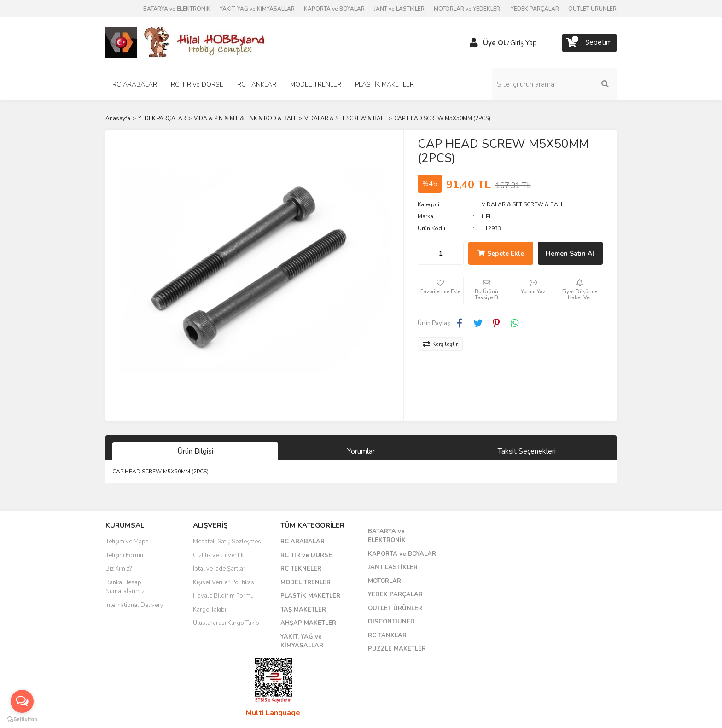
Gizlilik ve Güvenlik (218, 555)
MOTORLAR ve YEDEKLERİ (468, 9)
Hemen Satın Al (570, 253)
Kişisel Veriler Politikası (224, 582)
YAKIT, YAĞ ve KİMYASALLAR (257, 9)
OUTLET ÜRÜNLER (592, 9)
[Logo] (186, 42)
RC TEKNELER (301, 569)
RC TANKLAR (387, 635)
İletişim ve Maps (127, 542)
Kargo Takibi (210, 610)
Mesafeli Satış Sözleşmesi (228, 542)
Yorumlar (361, 451)
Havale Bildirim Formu (223, 596)
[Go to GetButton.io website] (22, 719)
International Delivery (134, 605)
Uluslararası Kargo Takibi (227, 623)
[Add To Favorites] (441, 291)
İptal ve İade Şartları (220, 569)
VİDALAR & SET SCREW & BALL (523, 204)
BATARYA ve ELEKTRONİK (177, 9)
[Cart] (589, 43)
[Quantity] (441, 253)
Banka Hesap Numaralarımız (125, 587)
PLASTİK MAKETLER (310, 596)
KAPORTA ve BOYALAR (334, 9)
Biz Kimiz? (119, 569)
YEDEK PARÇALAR (535, 9)
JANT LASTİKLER (393, 567)
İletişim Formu (124, 555)
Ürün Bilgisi (195, 451)
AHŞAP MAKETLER (308, 623)
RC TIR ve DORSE (306, 555)
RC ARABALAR (303, 542)
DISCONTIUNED (391, 622)
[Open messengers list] (22, 701)
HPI (486, 216)
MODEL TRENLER (306, 582)
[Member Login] (474, 43)
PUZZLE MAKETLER (397, 649)
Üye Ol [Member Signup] (495, 43)
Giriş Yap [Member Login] (524, 43)
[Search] (554, 84)
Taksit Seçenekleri (527, 451)
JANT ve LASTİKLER (399, 9)
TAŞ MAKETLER (303, 610)
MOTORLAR (384, 581)
